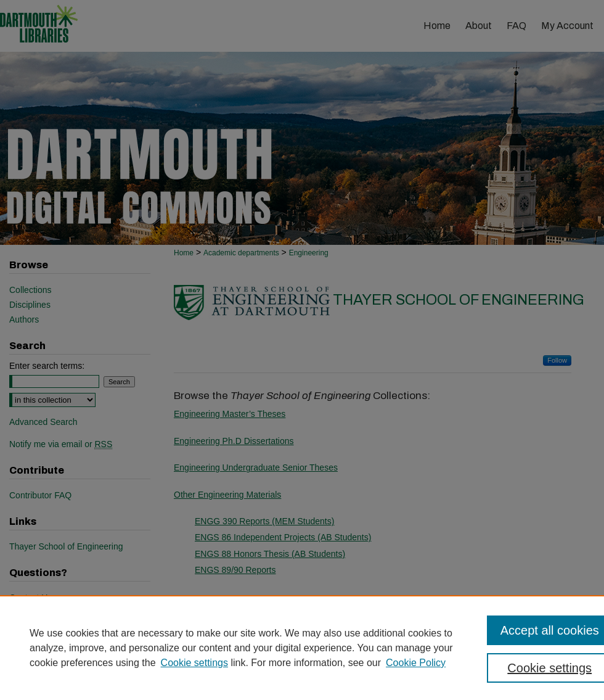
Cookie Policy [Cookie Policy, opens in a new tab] (416, 663)
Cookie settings (194, 663)
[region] (302, 648)
